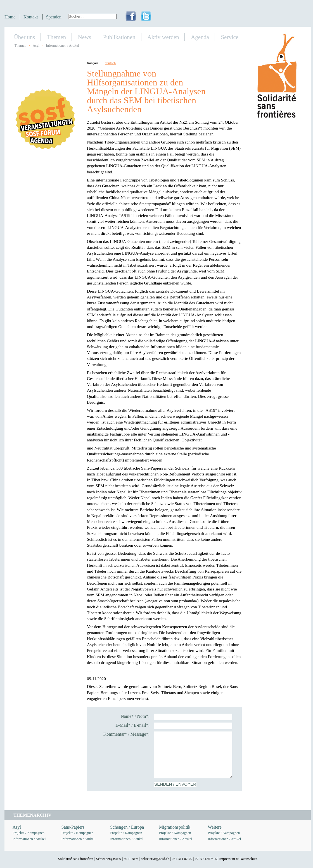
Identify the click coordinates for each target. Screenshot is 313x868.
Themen (56, 37)
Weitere (215, 827)
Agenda (200, 37)
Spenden (54, 17)
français (93, 63)
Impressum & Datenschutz (238, 859)
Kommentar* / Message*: (126, 734)
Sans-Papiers (73, 827)
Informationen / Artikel (62, 46)
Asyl (36, 46)
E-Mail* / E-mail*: (132, 725)
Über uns (25, 37)
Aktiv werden (163, 37)
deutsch (110, 63)
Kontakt (31, 17)
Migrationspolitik (175, 827)
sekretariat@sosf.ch (155, 859)
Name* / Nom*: (135, 716)
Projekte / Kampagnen (29, 833)
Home (10, 17)
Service (230, 37)
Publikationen (119, 37)
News (85, 37)
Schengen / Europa (127, 827)
